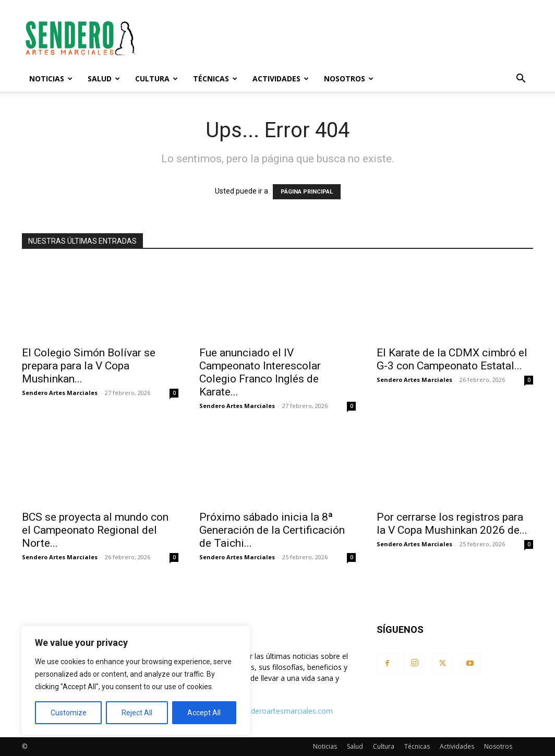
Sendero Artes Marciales (60, 393)
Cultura (156, 79)
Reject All (137, 713)
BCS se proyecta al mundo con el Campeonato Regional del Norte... (95, 530)
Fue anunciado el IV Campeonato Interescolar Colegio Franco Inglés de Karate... (260, 372)
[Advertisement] (343, 38)
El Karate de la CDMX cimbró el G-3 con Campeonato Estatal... (452, 359)
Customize (69, 713)
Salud (104, 79)
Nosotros (349, 79)
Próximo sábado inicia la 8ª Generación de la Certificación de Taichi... (272, 530)
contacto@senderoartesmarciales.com (267, 711)
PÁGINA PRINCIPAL (307, 192)
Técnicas (215, 79)
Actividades (281, 79)
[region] (136, 680)
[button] (521, 80)
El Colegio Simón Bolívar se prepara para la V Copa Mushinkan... (89, 366)
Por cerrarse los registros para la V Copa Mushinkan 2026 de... (452, 524)
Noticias (51, 79)
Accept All (204, 713)
